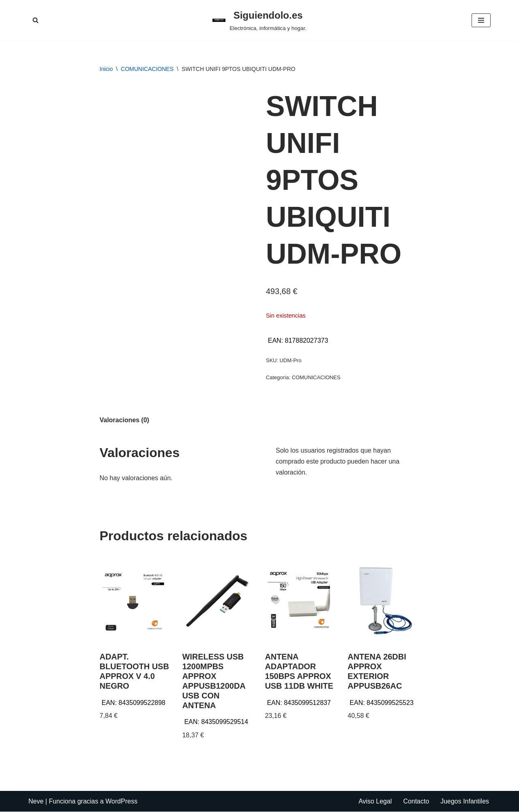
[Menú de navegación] (481, 20)
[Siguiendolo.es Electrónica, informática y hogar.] (259, 20)
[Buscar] (35, 20)
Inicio (106, 69)
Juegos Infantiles (465, 802)
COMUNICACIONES (147, 69)
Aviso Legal (375, 802)
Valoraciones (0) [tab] (125, 420)
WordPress (121, 802)
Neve (36, 802)
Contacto (416, 802)
